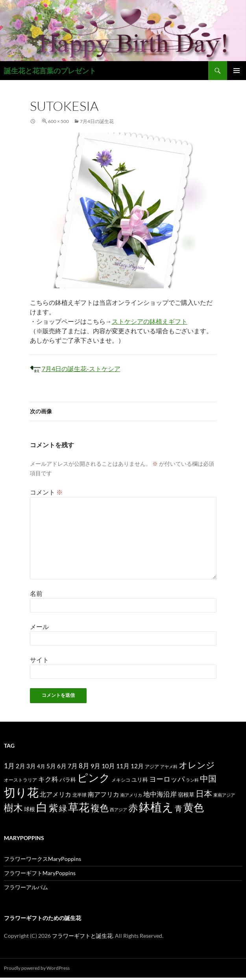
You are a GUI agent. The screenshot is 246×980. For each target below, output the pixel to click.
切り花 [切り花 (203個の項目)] (21, 792)
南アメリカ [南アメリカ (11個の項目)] (131, 795)
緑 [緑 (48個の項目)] (63, 808)
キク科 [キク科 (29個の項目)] (48, 779)
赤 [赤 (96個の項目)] (133, 807)
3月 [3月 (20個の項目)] (31, 766)
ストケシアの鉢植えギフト (150, 321)
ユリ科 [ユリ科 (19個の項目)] (140, 779)
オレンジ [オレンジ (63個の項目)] (197, 765)
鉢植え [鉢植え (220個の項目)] (156, 807)
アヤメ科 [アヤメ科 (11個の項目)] (169, 766)
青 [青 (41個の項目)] (178, 808)
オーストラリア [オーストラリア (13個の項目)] (20, 780)
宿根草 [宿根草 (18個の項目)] (186, 794)
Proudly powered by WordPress (37, 968)
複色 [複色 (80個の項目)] (100, 808)
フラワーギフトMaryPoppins (40, 873)
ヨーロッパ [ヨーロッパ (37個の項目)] (167, 779)
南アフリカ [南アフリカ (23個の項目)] (104, 794)
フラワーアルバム (26, 887)
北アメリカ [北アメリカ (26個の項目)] (55, 794)
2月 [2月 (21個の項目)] (20, 766)
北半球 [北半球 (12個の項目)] (80, 795)
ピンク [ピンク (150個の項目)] (94, 777)
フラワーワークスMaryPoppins (43, 859)
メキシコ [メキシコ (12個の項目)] (121, 780)
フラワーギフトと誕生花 (82, 936)
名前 (36, 593)
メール (39, 626)
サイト (39, 660)
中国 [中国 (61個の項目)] (208, 778)
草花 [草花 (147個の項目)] (79, 807)
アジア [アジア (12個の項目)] (152, 766)
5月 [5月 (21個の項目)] (51, 766)
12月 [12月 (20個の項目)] (137, 766)
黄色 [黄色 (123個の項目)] (194, 807)
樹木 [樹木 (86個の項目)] (13, 808)
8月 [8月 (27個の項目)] (84, 766)
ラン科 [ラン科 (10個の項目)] (192, 780)
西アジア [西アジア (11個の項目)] (118, 809)
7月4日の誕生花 (97, 121)
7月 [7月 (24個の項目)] (73, 766)
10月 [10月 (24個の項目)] (108, 766)
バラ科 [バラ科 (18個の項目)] (68, 779)
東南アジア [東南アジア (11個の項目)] (224, 795)
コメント (46, 492)
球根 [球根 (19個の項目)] (30, 809)
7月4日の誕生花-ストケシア (75, 369)
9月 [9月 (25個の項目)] (95, 766)
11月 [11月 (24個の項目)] (123, 766)
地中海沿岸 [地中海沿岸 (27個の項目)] (160, 794)
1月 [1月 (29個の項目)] (9, 766)
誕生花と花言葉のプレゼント (50, 71)
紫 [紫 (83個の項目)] (53, 808)
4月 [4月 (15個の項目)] (41, 766)
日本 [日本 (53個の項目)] (204, 793)
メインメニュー (237, 71)
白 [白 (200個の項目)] (42, 807)
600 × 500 (58, 121)
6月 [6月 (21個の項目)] (62, 766)
